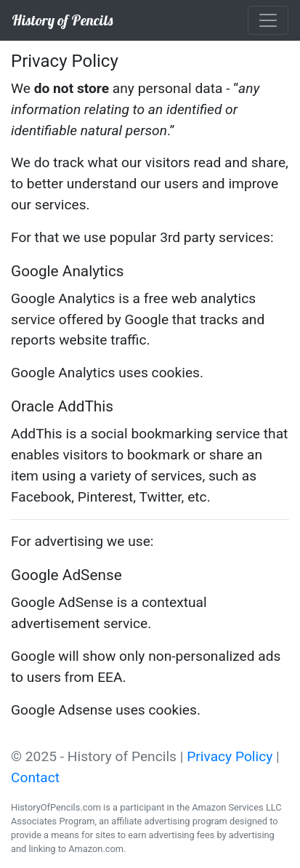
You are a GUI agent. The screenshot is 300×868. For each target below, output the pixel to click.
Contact (35, 777)
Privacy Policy (230, 756)
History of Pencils (62, 20)
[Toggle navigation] (268, 20)
